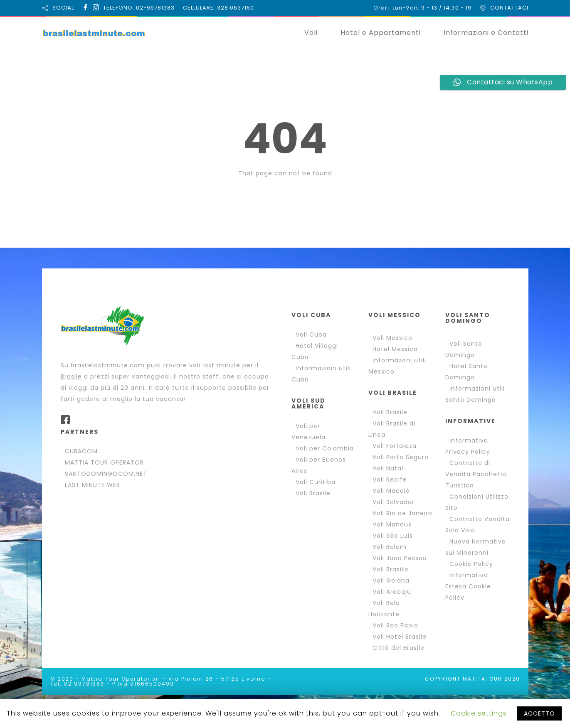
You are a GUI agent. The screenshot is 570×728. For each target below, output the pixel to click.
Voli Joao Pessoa (400, 558)
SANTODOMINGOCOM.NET (106, 474)
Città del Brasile (399, 648)
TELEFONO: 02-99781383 (139, 8)
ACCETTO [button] (539, 713)
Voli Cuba (311, 334)
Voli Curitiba (316, 482)
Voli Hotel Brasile (400, 637)
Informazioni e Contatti (486, 33)
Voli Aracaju (392, 592)
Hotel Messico (395, 349)
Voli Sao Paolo (395, 625)
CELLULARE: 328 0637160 (218, 8)
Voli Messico (392, 338)
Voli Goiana (391, 580)
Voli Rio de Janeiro (402, 513)
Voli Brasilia (391, 569)
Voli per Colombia (325, 448)
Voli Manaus (392, 524)
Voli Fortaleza (395, 446)
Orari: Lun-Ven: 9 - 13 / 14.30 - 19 (422, 8)
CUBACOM (81, 451)
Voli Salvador (394, 502)
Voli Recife (390, 480)
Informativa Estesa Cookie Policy (468, 586)
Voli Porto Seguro (401, 457)
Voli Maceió (391, 491)
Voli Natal (388, 468)
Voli (311, 33)
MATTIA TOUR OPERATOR (104, 462)
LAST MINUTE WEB (93, 485)
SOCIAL (63, 8)
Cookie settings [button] (479, 713)
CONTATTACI (509, 8)
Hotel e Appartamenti (381, 33)
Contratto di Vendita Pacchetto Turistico (476, 474)
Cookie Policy (471, 564)
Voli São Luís (393, 536)
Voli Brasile (313, 493)
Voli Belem (390, 547)
